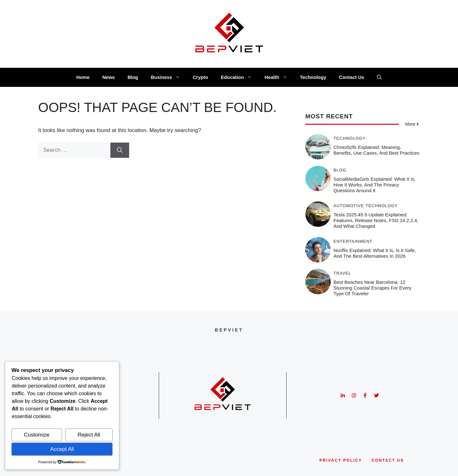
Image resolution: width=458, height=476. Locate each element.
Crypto (200, 77)
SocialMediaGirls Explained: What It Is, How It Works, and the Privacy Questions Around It (375, 185)
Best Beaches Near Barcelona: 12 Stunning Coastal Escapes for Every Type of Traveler (373, 288)
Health (279, 77)
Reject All (89, 435)
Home (83, 77)
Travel (343, 273)
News (109, 77)
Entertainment (353, 241)
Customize (37, 435)
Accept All (62, 449)
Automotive (349, 206)
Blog (133, 77)
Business (169, 77)
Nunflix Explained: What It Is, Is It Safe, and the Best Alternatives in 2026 (375, 253)
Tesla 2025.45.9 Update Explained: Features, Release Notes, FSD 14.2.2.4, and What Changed (376, 220)
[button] (379, 77)
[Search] (120, 150)
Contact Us (352, 77)
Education (239, 77)
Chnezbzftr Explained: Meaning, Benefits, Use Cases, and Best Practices (377, 150)
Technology (313, 77)
